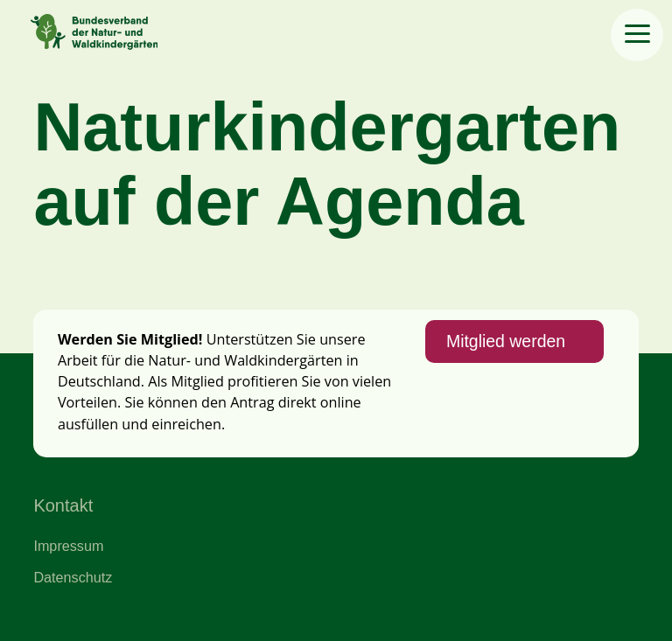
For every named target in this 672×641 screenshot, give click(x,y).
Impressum (68, 546)
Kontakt (63, 505)
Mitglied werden (506, 341)
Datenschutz (73, 577)
